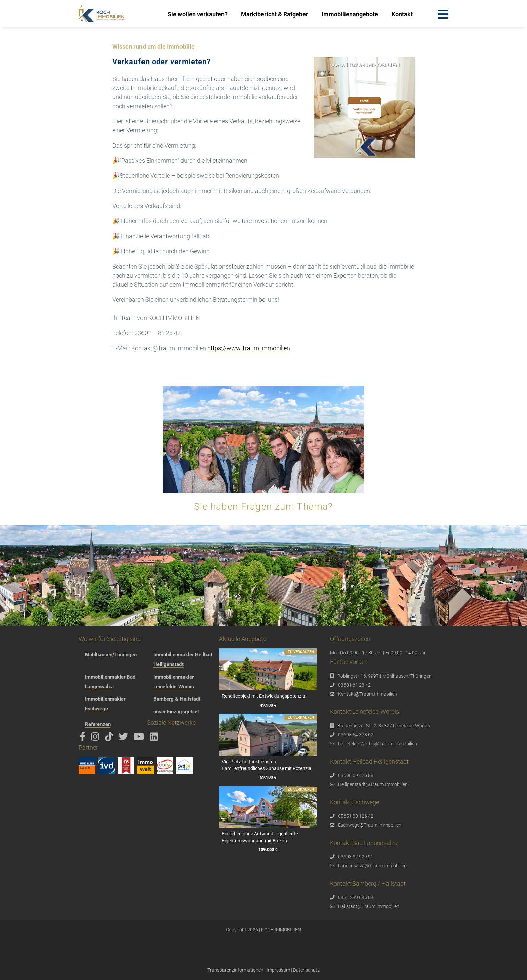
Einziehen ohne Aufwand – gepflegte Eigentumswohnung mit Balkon (260, 837)
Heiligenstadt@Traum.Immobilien (373, 784)
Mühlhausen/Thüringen (111, 655)
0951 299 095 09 (356, 897)
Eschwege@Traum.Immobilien (370, 825)
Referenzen (98, 724)
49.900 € (268, 705)
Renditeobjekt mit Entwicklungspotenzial (264, 696)
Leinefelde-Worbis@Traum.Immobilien (378, 744)
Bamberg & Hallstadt (177, 699)
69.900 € (268, 777)
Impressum (278, 970)
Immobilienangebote (350, 14)
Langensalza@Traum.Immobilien (372, 866)
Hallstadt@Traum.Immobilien (369, 906)
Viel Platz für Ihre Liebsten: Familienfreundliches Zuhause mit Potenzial (267, 765)
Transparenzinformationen (235, 970)
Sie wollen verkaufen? (198, 14)
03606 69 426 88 (356, 775)
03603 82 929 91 (356, 857)
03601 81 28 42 (354, 685)
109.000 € (268, 849)
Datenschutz (306, 970)
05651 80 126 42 (356, 816)
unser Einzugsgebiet (176, 712)
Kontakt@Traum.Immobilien (368, 694)
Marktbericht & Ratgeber (275, 14)
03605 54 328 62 (356, 735)
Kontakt (402, 14)
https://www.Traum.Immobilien (249, 348)
